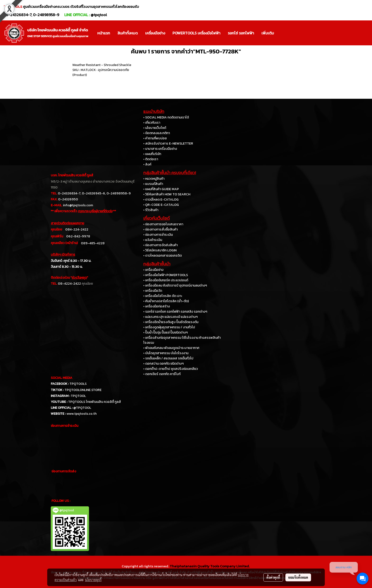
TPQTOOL (78, 396)
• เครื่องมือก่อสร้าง (157, 306)
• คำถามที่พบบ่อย (155, 138)
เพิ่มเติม (268, 33)
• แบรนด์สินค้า (153, 184)
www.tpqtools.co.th (81, 414)
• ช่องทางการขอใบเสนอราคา (163, 224)
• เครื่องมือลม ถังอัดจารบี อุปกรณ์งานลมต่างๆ (175, 285)
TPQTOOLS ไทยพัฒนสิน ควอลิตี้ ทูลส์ (95, 402)
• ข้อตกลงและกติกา (157, 133)
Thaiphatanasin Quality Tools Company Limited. (210, 566)
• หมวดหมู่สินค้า (154, 179)
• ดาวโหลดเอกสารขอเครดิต (163, 256)
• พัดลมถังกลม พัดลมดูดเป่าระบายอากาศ (171, 348)
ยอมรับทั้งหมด (298, 577)
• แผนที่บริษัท (152, 154)
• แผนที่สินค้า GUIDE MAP (161, 189)
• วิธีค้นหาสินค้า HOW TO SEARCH (167, 194)
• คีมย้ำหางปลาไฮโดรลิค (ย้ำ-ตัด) (166, 301)
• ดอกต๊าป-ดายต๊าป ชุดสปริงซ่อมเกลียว (171, 369)
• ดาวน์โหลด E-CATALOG (161, 200)
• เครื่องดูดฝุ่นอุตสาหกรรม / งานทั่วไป (169, 327)
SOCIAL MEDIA (62, 378)
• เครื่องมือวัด (153, 291)
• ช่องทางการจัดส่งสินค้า (160, 245)
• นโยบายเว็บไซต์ (155, 128)
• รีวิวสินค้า (151, 210)
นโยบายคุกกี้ (93, 580)
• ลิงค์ (147, 164)
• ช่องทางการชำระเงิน (158, 235)
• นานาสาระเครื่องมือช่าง (160, 149)
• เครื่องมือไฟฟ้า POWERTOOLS (166, 275)
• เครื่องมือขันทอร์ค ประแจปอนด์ (166, 280)
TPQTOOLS (78, 384)
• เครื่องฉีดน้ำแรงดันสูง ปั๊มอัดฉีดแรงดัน (171, 322)
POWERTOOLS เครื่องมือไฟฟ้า (196, 33)
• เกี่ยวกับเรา (152, 123)
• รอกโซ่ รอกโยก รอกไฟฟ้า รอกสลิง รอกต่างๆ (175, 312)
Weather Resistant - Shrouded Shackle (102, 65)
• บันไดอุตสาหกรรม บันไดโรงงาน (166, 353)
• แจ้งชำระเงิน (153, 240)
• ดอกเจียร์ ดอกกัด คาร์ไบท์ (162, 374)
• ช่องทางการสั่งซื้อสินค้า (160, 229)
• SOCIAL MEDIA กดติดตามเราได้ (166, 117)
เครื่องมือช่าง (155, 33)
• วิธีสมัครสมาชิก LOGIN (160, 250)
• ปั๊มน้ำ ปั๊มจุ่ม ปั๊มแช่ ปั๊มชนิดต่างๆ (165, 332)
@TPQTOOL (82, 408)
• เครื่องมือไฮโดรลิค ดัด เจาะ (163, 296)
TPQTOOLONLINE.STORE (83, 390)
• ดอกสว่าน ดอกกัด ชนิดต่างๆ (163, 364)
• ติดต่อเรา (151, 159)
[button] (282, 33)
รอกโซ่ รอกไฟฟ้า (241, 33)
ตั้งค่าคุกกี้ (273, 577)
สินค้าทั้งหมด (128, 33)
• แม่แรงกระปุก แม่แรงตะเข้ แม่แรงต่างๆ (170, 317)
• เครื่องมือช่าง (153, 270)
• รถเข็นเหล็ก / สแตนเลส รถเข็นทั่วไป (168, 358)
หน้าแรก (104, 33)
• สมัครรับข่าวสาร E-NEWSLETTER (168, 143)
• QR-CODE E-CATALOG (161, 205)
